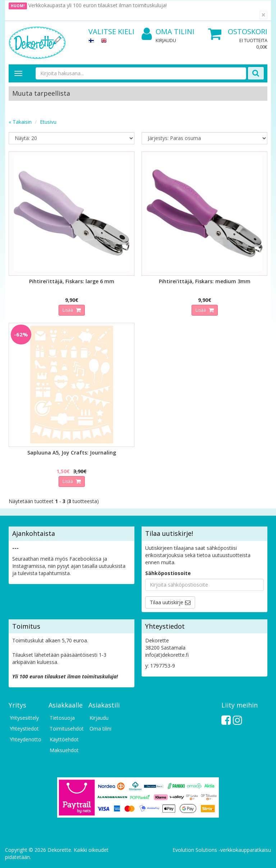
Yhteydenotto (26, 739)
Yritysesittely (24, 718)
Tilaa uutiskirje (167, 602)
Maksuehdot (64, 750)
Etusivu (48, 122)
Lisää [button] (68, 310)
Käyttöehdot (64, 739)
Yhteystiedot (24, 729)
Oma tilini (168, 32)
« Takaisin (20, 122)
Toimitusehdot (65, 729)
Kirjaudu (166, 40)
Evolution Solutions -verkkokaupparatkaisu (222, 850)
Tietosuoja (62, 718)
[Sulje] (263, 15)
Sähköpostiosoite (168, 573)
